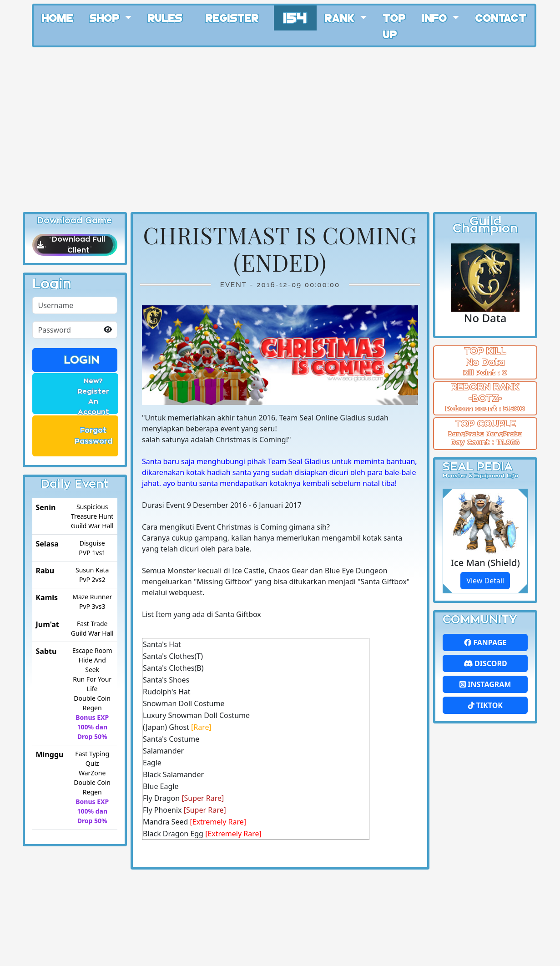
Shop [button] (106, 17)
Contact (501, 17)
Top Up (394, 25)
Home (58, 17)
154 (295, 17)
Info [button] (436, 17)
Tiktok (485, 705)
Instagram (485, 684)
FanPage (485, 642)
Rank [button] (341, 17)
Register (232, 17)
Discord (485, 663)
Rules (165, 17)
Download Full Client (75, 245)
